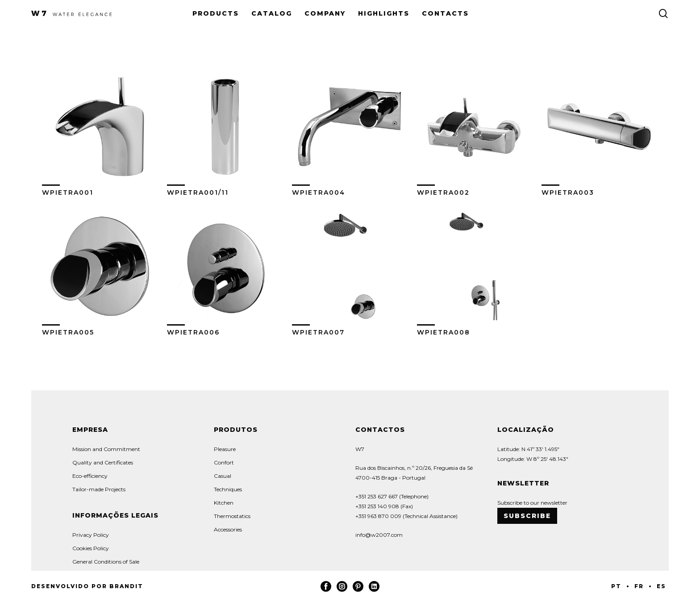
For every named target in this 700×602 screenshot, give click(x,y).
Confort (224, 462)
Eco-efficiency (90, 476)
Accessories (228, 529)
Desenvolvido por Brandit (87, 586)
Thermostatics (232, 516)
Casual (223, 476)
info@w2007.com (379, 535)
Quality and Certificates (103, 462)
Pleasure (225, 449)
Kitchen (224, 503)
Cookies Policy (91, 548)
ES (661, 586)
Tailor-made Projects (99, 489)
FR (639, 586)
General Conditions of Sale (106, 562)
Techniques (228, 489)
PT (616, 586)
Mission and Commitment (106, 449)
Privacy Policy (91, 535)
